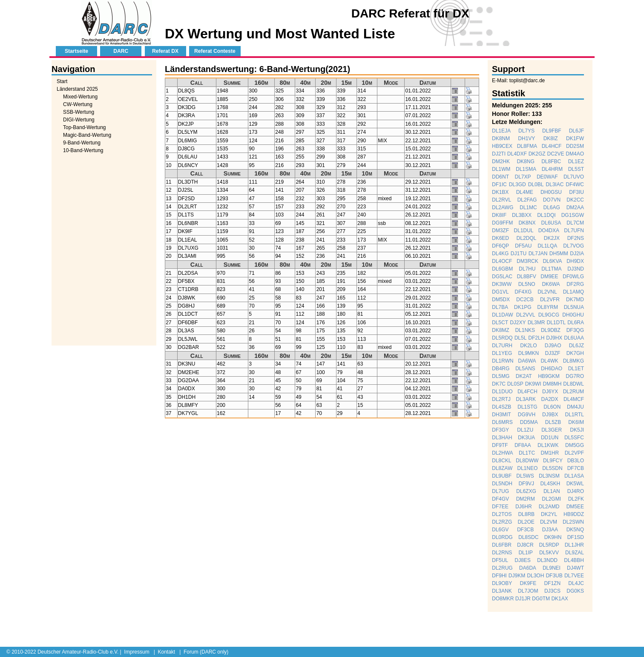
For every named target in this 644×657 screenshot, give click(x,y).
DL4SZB (502, 407)
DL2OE (526, 522)
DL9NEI (552, 568)
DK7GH (575, 353)
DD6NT (500, 177)
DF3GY (500, 430)
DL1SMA (526, 169)
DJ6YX (550, 392)
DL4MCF (574, 399)
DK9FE (528, 583)
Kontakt (166, 652)
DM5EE (575, 507)
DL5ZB (553, 422)
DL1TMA (551, 269)
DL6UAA (574, 338)
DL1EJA (501, 131)
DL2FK (576, 499)
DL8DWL (574, 384)
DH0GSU (551, 192)
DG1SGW (573, 215)
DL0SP (515, 384)
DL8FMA (527, 146)
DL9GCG (549, 315)
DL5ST (576, 169)
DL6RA (576, 323)
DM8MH (552, 384)
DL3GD (517, 184)
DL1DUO (502, 392)
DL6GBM (502, 269)
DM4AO (575, 154)
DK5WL (575, 484)
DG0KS (575, 591)
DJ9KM (517, 576)
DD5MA (529, 422)
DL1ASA (574, 476)
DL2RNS (502, 553)
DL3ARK (526, 399)
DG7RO (575, 376)
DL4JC (576, 583)
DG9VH (527, 415)
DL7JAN (538, 254)
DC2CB (525, 300)
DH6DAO (552, 369)
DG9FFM (502, 223)
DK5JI (577, 430)
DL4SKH (551, 484)
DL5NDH (502, 484)
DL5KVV (549, 553)
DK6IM (576, 422)
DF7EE (500, 507)
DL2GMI (551, 499)
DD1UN (550, 438)
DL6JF (576, 131)
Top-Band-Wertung (85, 127)
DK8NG (525, 161)
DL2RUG (502, 568)
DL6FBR (502, 545)
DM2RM (526, 499)
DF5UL (500, 560)
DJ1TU (519, 254)
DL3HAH (502, 438)
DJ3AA (550, 530)
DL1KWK (548, 445)
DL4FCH (528, 392)
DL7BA (500, 307)
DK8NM (501, 138)
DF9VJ (526, 484)
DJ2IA (577, 254)
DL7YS (526, 131)
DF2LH (536, 338)
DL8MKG (574, 361)
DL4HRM (552, 169)
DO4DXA (549, 231)
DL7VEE (574, 576)
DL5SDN (552, 468)
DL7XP (523, 177)
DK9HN (553, 537)
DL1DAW (503, 315)
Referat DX (165, 51)
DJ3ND (576, 269)
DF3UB (554, 576)
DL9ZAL (575, 553)
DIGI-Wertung (79, 120)
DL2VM (549, 522)
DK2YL (549, 514)
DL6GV (500, 530)
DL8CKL (502, 461)
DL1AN (552, 491)
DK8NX (527, 223)
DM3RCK (528, 261)
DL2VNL (547, 292)
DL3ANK (502, 591)
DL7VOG (574, 246)
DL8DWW (527, 461)
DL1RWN (503, 361)
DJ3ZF (552, 353)
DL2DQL (527, 238)
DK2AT (524, 376)
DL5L (521, 338)
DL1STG (528, 407)
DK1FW (575, 138)
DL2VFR (550, 300)
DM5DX (501, 300)
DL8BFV (526, 277)
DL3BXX (522, 215)
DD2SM (575, 146)
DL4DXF (517, 154)
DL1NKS (525, 330)
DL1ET (576, 369)
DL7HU (527, 269)
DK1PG (523, 307)
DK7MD (575, 300)
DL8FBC (551, 161)
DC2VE (555, 154)
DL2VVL (526, 315)
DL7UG (500, 491)
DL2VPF (574, 453)
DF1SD (576, 537)
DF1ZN (552, 583)
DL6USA (551, 223)
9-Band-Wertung (82, 143)
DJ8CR (525, 545)
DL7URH (502, 346)
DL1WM (501, 169)
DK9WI (533, 384)
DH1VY (526, 138)
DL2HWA (503, 453)
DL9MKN (529, 353)
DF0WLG (573, 277)
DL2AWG (503, 207)
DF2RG (575, 284)
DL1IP (525, 553)
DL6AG (552, 207)
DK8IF (499, 215)
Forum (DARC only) (206, 652)
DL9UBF (502, 476)
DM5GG (575, 445)
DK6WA (551, 284)
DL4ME (525, 192)
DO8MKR (503, 599)
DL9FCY (553, 461)
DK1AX (559, 599)
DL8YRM (548, 307)
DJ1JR (523, 599)
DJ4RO (576, 491)
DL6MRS (502, 422)
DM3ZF (500, 231)
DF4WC (575, 184)
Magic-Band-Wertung (87, 135)
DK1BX (500, 192)
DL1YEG (502, 353)
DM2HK (501, 161)
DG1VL (500, 292)
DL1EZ (576, 161)
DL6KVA (552, 261)
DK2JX (552, 238)
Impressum (137, 652)
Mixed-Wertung (80, 97)
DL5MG (501, 376)
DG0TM (541, 599)
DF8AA (523, 445)
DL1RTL (575, 415)
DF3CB (525, 530)
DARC (121, 51)
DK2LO (528, 346)
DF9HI (499, 576)
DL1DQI (546, 215)
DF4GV (500, 499)
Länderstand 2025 (77, 89)
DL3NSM (549, 476)
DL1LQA (547, 246)
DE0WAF (547, 177)
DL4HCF (552, 146)
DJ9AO (553, 346)
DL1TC (527, 453)
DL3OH (535, 576)
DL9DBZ (551, 330)
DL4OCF (502, 261)
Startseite (76, 51)
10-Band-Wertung (83, 150)
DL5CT (500, 323)
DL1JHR (574, 545)
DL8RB (526, 514)
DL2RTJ (501, 399)
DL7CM (575, 223)
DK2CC (575, 200)
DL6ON (552, 407)
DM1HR (550, 453)
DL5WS (525, 476)
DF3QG (575, 330)
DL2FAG (527, 200)
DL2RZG (502, 522)
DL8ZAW (502, 468)
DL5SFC (574, 438)
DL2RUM (574, 392)
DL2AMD (549, 507)
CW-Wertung (78, 104)
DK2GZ (537, 154)
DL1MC (528, 207)
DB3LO (576, 461)
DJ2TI (499, 154)
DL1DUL (523, 231)
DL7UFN (574, 231)
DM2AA (575, 207)
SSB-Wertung (79, 112)
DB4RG (501, 369)
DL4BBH (574, 560)
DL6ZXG (526, 491)
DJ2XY (518, 323)
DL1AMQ (574, 292)
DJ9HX (554, 338)
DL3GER (552, 430)
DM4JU (575, 407)
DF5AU (523, 246)
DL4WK (549, 361)
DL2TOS (502, 514)
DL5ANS (525, 369)
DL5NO (527, 284)
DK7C (499, 384)
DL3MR (536, 323)
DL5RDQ (502, 338)
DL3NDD (547, 560)
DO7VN (552, 200)
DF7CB (576, 468)
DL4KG (500, 254)
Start (62, 81)
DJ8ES (522, 560)
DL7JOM (528, 591)
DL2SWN (573, 522)
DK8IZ (551, 138)
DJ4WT (575, 568)
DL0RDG (502, 537)
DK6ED (500, 238)
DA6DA (528, 568)
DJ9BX (550, 415)
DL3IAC (555, 184)
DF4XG (523, 292)
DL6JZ (576, 346)
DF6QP (500, 246)
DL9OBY (502, 583)
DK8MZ (501, 330)
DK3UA (526, 438)
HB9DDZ (574, 514)
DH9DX (575, 261)
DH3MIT (502, 415)
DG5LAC (502, 277)
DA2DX (549, 399)
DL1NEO (527, 468)
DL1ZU (525, 430)
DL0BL (536, 184)
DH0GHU (573, 315)
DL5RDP (549, 545)
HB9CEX (502, 146)
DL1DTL (556, 323)
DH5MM (559, 254)
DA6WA (527, 361)
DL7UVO (574, 177)
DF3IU (576, 192)
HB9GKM (549, 376)
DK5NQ (575, 530)
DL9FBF (552, 131)
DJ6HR (524, 507)
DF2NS (576, 238)
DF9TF (500, 445)
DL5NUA (574, 307)
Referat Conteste (215, 51)
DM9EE (549, 277)
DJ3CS (552, 591)
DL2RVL (502, 200)
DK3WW (502, 284)
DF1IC (499, 184)
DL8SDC (528, 537)
